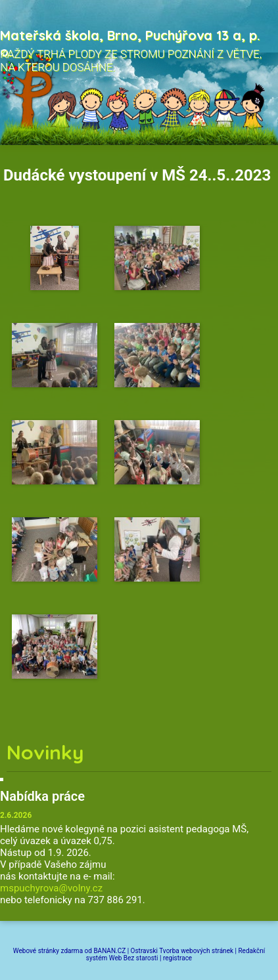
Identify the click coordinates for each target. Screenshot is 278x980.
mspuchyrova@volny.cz (51, 888)
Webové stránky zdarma (48, 951)
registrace (177, 958)
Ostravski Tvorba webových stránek (182, 951)
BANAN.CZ (109, 951)
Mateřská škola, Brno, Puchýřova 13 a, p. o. (130, 43)
